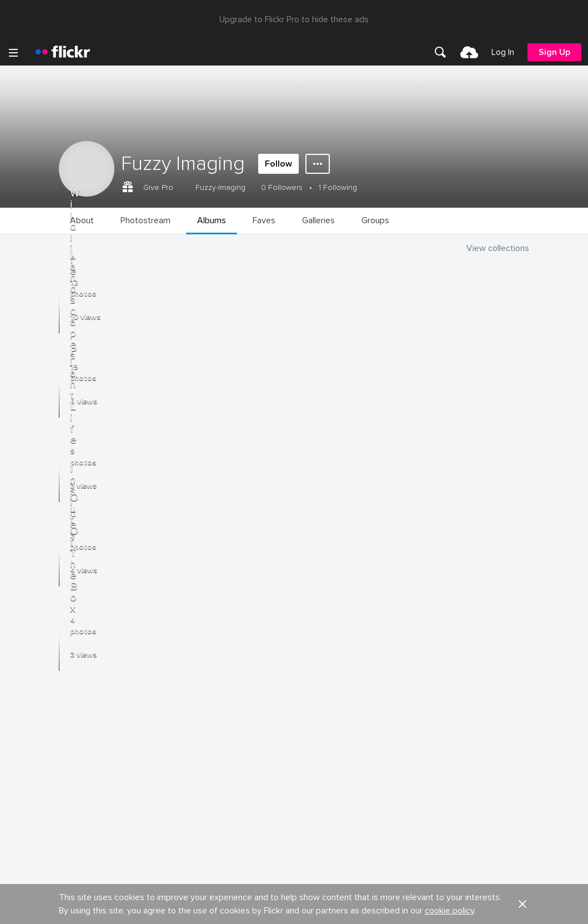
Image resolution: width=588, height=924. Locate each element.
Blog (20, 669)
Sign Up (554, 52)
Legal (22, 767)
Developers (33, 690)
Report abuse (320, 710)
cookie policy (449, 616)
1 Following (338, 187)
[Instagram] (336, 907)
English (25, 731)
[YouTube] (294, 907)
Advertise (312, 669)
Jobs (304, 649)
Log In (503, 52)
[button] (522, 610)
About (23, 649)
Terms (23, 784)
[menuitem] (440, 52)
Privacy (308, 767)
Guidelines (31, 710)
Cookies (310, 690)
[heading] (63, 52)
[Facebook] (252, 907)
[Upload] (469, 52)
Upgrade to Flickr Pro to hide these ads (294, 19)
